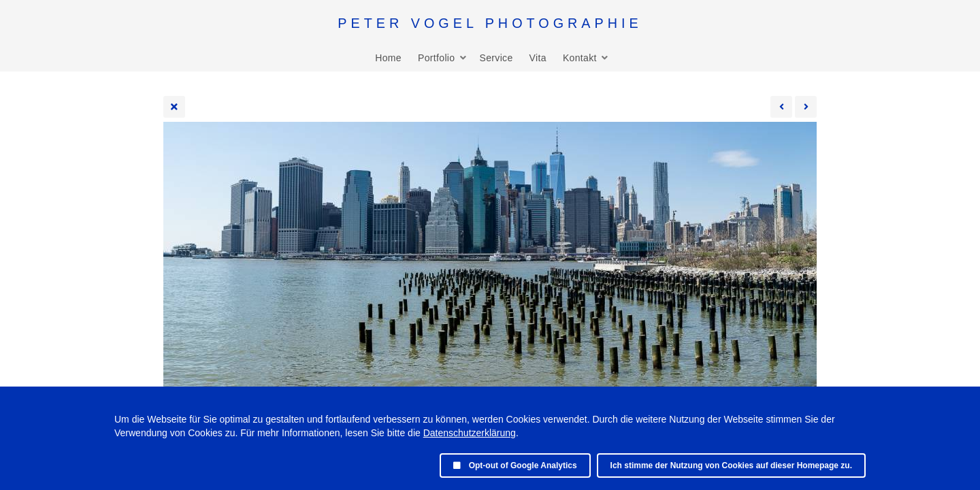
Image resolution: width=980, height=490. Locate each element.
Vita (538, 58)
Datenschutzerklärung (470, 433)
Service (496, 58)
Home (388, 58)
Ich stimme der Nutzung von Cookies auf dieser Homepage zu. (731, 465)
